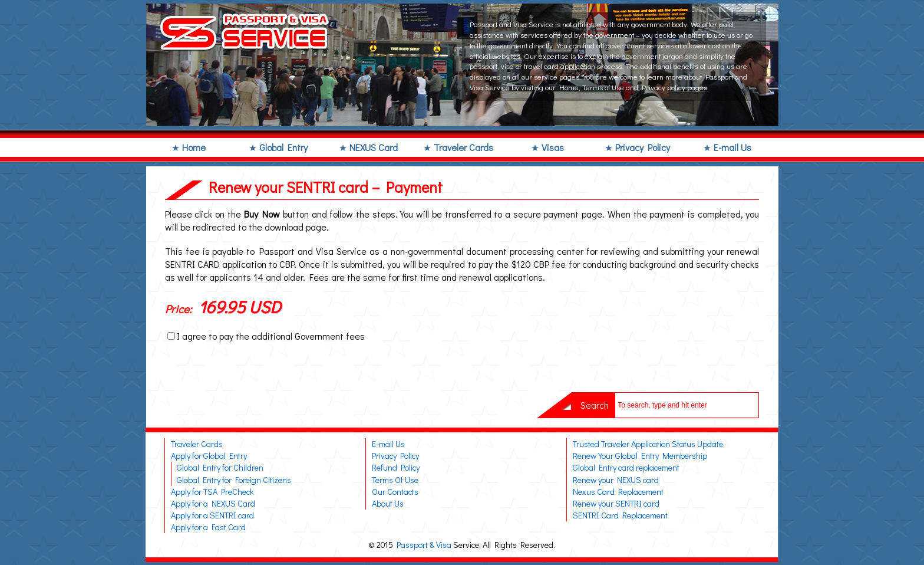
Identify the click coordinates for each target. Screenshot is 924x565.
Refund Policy (396, 467)
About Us (388, 503)
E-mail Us (732, 147)
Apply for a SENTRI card (212, 515)
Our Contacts (395, 492)
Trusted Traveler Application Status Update (648, 444)
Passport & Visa (424, 545)
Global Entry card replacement (626, 467)
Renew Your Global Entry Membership (640, 456)
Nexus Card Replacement (618, 492)
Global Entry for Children (220, 467)
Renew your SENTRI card (616, 503)
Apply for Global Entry (209, 456)
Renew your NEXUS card (616, 480)
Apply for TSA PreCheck (212, 492)
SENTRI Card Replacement (620, 515)
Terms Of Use (395, 480)
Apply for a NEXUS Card (213, 503)
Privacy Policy (643, 147)
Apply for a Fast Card (208, 527)
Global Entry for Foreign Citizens (234, 480)
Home (194, 147)
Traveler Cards (463, 147)
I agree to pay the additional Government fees (271, 336)
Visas (553, 147)
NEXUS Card (374, 147)
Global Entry (283, 147)
